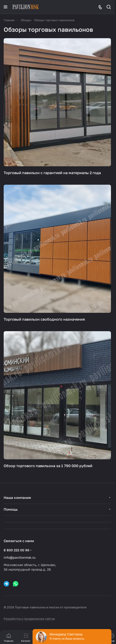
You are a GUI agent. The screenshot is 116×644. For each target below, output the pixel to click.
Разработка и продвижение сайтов (29, 619)
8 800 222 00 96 (17, 550)
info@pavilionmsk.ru (19, 557)
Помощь (11, 509)
